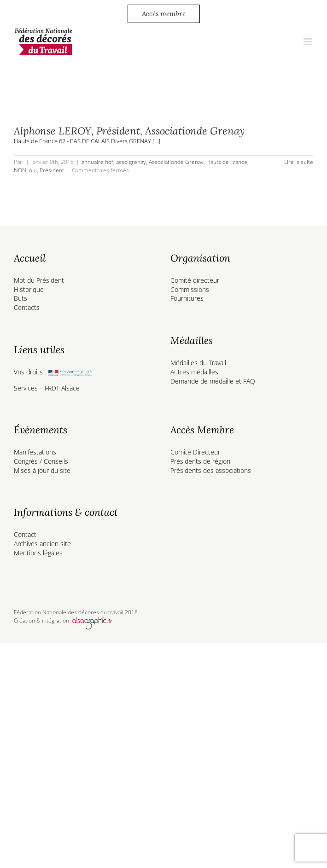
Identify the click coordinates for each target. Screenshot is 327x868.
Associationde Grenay (176, 162)
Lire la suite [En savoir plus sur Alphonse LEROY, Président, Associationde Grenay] (299, 162)
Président (52, 170)
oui (33, 170)
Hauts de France (227, 162)
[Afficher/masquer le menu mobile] (308, 42)
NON (20, 170)
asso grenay (131, 162)
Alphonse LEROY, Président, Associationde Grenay (129, 131)
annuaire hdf (97, 162)
